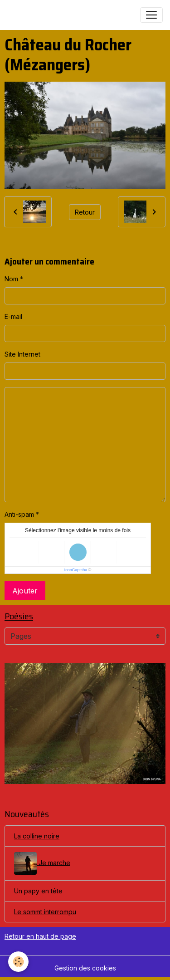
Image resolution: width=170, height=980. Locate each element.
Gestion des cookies (85, 968)
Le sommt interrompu (45, 912)
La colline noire (37, 836)
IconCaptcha (76, 570)
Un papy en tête (38, 891)
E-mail (13, 316)
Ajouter (25, 591)
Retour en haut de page (40, 936)
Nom (11, 279)
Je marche (42, 863)
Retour (85, 212)
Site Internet (22, 354)
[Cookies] (18, 962)
